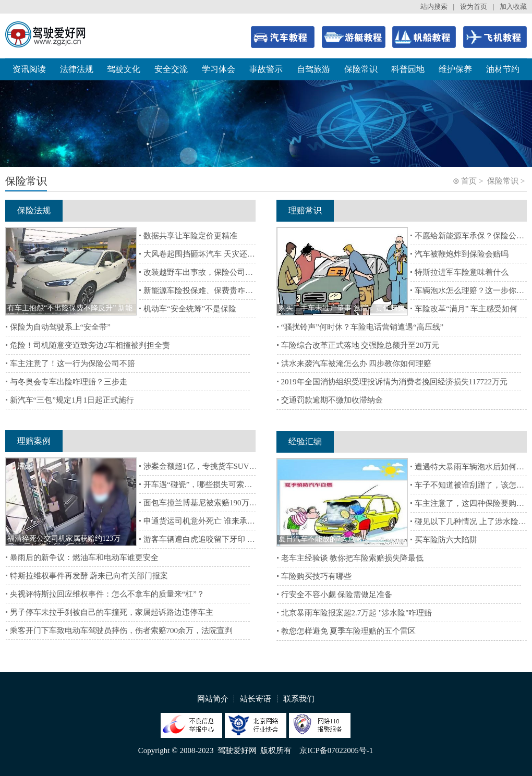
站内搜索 (434, 7)
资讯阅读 (29, 69)
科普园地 (408, 69)
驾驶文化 (124, 69)
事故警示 (266, 69)
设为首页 (474, 7)
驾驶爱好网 (237, 750)
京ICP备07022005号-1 (336, 750)
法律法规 (77, 69)
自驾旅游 (313, 69)
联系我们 (299, 699)
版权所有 (276, 750)
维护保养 (455, 69)
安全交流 (171, 69)
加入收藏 (513, 7)
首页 (469, 181)
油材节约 (503, 69)
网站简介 (213, 699)
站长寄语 (256, 699)
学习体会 (219, 69)
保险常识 (361, 69)
